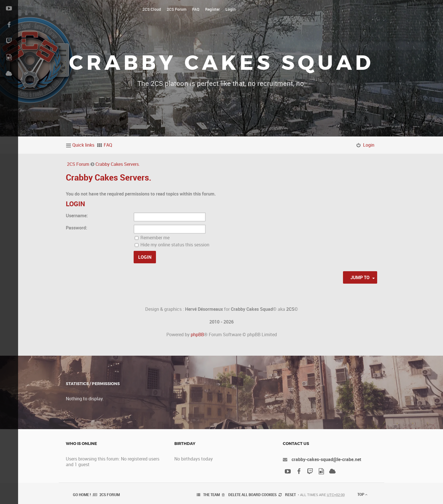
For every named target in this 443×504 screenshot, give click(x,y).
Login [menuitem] (369, 145)
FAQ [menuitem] (108, 145)
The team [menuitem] (211, 495)
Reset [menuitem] (290, 495)
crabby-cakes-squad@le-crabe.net (326, 459)
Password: (77, 228)
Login (75, 204)
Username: (77, 216)
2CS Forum (78, 164)
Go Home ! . (83, 495)
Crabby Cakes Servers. (118, 164)
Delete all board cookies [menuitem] (252, 495)
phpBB (197, 334)
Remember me (152, 238)
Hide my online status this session (172, 245)
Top (362, 494)
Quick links (83, 145)
